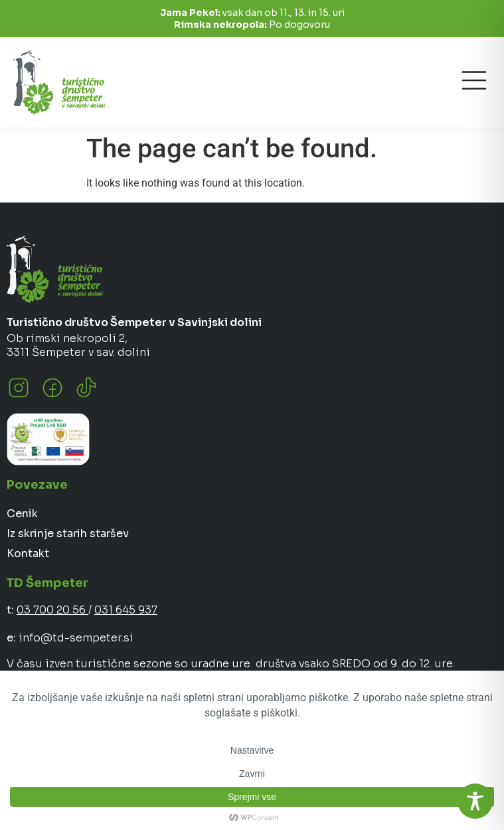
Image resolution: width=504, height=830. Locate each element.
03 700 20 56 (52, 610)
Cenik (22, 514)
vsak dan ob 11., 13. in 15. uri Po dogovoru (252, 19)
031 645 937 (126, 610)
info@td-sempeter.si (76, 638)
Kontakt (28, 553)
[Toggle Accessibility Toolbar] (475, 801)
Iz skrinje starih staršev (68, 534)
